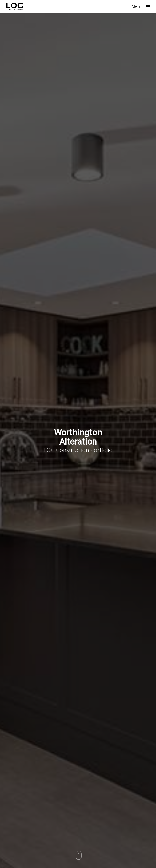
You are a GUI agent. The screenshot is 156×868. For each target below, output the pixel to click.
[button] (141, 6)
